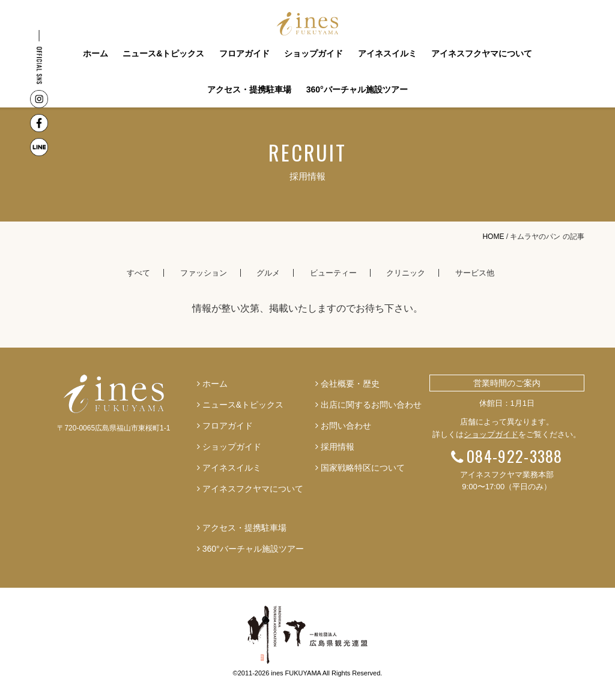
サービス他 (475, 273)
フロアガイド (244, 53)
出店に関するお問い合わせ (371, 405)
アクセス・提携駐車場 (249, 89)
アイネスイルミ (387, 53)
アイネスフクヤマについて (482, 53)
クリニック (406, 273)
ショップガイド (314, 53)
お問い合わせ (346, 426)
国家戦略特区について (363, 468)
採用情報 (338, 447)
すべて (138, 273)
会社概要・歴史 (350, 384)
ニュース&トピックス (163, 53)
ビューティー (333, 273)
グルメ (268, 273)
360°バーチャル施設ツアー (357, 89)
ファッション (204, 273)
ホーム (95, 53)
